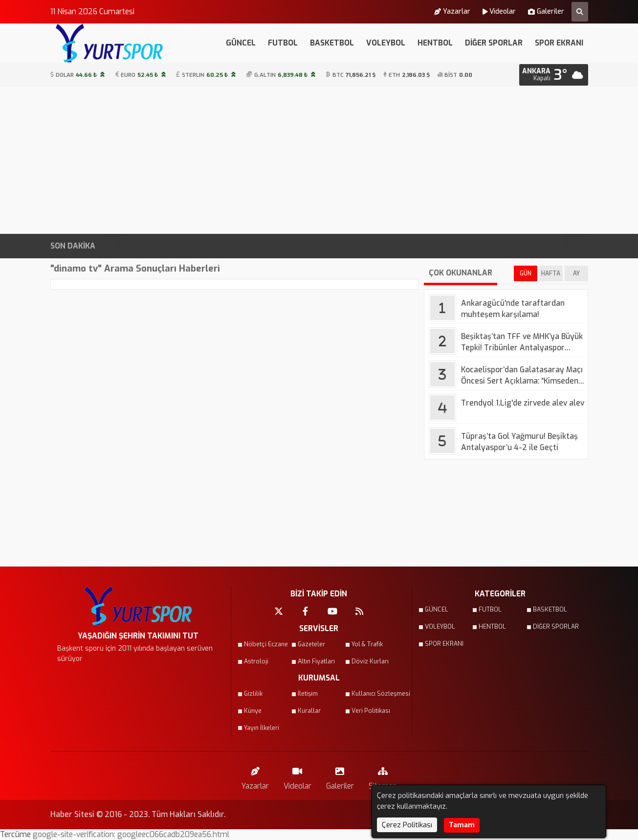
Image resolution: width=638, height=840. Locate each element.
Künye (253, 711)
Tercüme (16, 834)
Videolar (499, 12)
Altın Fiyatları (316, 661)
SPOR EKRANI (559, 43)
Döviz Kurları (370, 661)
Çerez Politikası (407, 825)
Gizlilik (253, 694)
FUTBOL (283, 43)
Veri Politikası (371, 711)
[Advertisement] (319, 160)
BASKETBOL (332, 43)
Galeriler (546, 12)
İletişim (308, 694)
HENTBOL (435, 43)
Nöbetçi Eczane (266, 644)
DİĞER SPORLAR (494, 43)
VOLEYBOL (386, 43)
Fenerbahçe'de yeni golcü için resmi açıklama (422, 246)
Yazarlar (452, 12)
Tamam (462, 825)
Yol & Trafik (367, 644)
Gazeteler (311, 644)
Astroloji (256, 661)
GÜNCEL (241, 43)
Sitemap (383, 776)
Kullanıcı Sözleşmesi (375, 694)
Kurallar (309, 711)
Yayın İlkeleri (262, 728)
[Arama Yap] (580, 12)
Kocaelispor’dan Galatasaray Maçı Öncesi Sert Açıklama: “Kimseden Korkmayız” (182, 246)
